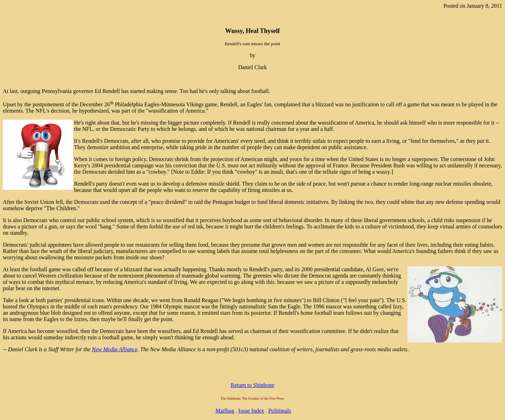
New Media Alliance (115, 349)
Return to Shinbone (252, 385)
